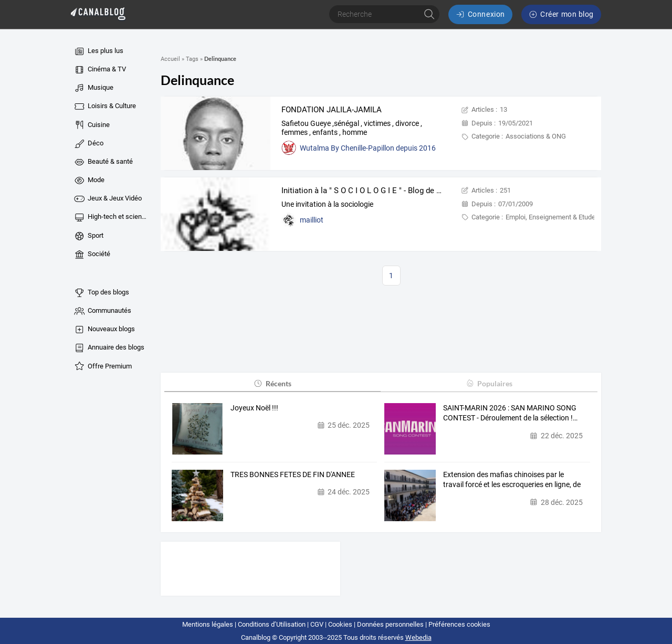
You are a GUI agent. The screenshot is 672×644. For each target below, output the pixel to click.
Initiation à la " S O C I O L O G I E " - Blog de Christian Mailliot (389, 191)
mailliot (312, 220)
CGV (317, 624)
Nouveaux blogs (104, 330)
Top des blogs (101, 293)
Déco (88, 144)
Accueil (170, 59)
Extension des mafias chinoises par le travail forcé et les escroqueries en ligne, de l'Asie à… (512, 480)
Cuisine (91, 125)
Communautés (102, 311)
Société (92, 255)
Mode (89, 181)
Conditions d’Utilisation (272, 624)
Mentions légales (208, 624)
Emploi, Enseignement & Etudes (552, 217)
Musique (93, 88)
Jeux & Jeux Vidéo (107, 199)
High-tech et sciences (111, 217)
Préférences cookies (459, 624)
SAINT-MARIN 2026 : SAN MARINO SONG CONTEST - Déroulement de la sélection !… (510, 413)
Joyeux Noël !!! (254, 408)
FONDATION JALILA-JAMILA (332, 110)
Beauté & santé (103, 162)
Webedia (418, 637)
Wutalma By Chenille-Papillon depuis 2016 (368, 148)
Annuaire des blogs (109, 348)
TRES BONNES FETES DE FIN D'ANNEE (293, 474)
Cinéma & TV (99, 70)
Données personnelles (390, 624)
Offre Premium (102, 366)
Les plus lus (98, 51)
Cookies (340, 624)
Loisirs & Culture (104, 107)
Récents (272, 383)
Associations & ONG (536, 136)
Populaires (489, 383)
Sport (88, 236)
